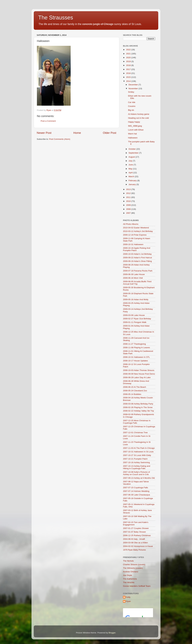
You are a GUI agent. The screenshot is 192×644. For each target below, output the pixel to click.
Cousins (132, 106)
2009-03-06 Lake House (134, 315)
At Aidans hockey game (139, 114)
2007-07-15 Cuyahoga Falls (136, 488)
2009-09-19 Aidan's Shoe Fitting (137, 261)
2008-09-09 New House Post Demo (139, 374)
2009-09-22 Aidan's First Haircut (137, 258)
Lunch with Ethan (136, 130)
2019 (129, 61)
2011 (129, 197)
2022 (129, 50)
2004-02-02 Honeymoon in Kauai (138, 546)
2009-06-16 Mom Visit (133, 278)
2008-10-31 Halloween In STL (136, 357)
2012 (129, 193)
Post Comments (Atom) (60, 139)
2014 (129, 81)
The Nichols (128, 561)
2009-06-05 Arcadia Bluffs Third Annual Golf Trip (137, 283)
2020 (129, 58)
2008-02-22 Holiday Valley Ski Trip (138, 411)
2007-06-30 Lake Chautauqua (136, 495)
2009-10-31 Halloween (133, 244)
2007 (129, 213)
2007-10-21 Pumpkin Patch (135, 459)
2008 (129, 209)
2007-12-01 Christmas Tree (135, 433)
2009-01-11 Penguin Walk (135, 322)
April (131, 173)
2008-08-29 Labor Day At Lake (137, 377)
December (133, 85)
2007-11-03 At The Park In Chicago (139, 448)
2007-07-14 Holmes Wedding (136, 491)
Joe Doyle (127, 575)
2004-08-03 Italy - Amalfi (134, 539)
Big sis (131, 110)
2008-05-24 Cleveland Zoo (135, 391)
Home (77, 133)
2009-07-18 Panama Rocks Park (138, 271)
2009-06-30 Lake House (134, 274)
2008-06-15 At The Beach (135, 387)
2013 (129, 189)
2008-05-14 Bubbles (132, 394)
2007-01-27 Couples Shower (136, 528)
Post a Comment (48, 121)
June (131, 165)
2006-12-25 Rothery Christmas (137, 535)
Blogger (112, 633)
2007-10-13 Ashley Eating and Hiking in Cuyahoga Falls (137, 467)
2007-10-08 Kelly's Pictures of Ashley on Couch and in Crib (136, 473)
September (134, 153)
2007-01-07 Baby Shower (134, 532)
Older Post (110, 133)
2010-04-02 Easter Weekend (136, 228)
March (132, 176)
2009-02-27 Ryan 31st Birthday (137, 319)
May (131, 169)
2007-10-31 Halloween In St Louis (138, 452)
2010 (129, 201)
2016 (129, 73)
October (132, 149)
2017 (129, 69)
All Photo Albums (131, 224)
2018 (129, 65)
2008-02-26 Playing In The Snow (138, 407)
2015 (129, 77)
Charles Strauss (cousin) (134, 564)
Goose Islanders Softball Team (137, 586)
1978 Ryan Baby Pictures (134, 550)
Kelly (128, 597)
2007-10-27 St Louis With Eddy (137, 455)
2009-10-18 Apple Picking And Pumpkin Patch (137, 249)
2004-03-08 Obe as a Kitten (135, 543)
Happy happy (134, 122)
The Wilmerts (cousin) (133, 568)
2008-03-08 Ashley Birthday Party (138, 404)
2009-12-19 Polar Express (135, 235)
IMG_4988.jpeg (135, 126)
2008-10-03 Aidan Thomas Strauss (139, 370)
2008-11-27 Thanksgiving (134, 344)
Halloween (133, 138)
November (133, 89)
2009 (129, 205)
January (132, 184)
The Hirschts (129, 582)
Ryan (128, 601)
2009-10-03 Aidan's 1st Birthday (137, 254)
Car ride (132, 102)
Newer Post (44, 133)
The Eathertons (130, 579)
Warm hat (132, 134)
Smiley (131, 92)
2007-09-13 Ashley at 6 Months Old (139, 478)
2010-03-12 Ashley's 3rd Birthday (138, 231)
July (131, 161)
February (133, 181)
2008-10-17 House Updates (135, 361)
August (132, 157)
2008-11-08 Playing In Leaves (136, 348)
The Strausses (56, 18)
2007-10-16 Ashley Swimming (136, 462)
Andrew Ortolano (131, 572)
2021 (129, 54)
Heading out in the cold (138, 118)
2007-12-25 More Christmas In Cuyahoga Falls (137, 422)
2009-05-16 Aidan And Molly (136, 299)
